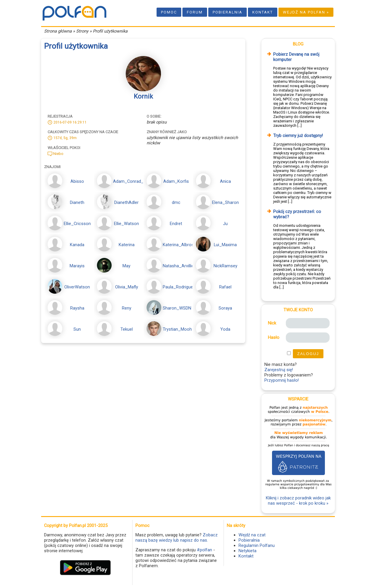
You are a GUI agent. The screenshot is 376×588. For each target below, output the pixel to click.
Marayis (77, 266)
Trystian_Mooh (177, 329)
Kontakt (263, 12)
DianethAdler (126, 202)
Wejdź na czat (252, 535)
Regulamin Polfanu (257, 545)
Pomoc (169, 12)
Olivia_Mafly (127, 287)
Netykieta (247, 551)
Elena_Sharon (225, 202)
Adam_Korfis (176, 181)
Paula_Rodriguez (179, 287)
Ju (225, 224)
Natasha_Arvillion (180, 266)
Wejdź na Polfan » (306, 12)
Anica (225, 181)
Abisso (77, 181)
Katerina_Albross (179, 245)
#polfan (204, 550)
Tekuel (127, 329)
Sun (77, 329)
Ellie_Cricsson (77, 224)
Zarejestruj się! (279, 370)
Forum (195, 12)
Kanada (77, 245)
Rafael (225, 287)
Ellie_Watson (126, 224)
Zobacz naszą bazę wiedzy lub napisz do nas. (177, 538)
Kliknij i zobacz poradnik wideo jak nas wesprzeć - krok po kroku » (298, 501)
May (126, 266)
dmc (176, 202)
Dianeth (77, 202)
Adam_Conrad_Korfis (134, 181)
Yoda (225, 329)
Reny (127, 308)
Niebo (56, 154)
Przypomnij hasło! (282, 380)
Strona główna (58, 31)
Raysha (77, 308)
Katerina (127, 245)
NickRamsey (225, 266)
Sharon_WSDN (177, 308)
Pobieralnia (228, 12)
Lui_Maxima (225, 245)
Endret (176, 224)
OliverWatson (77, 287)
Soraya (225, 308)
